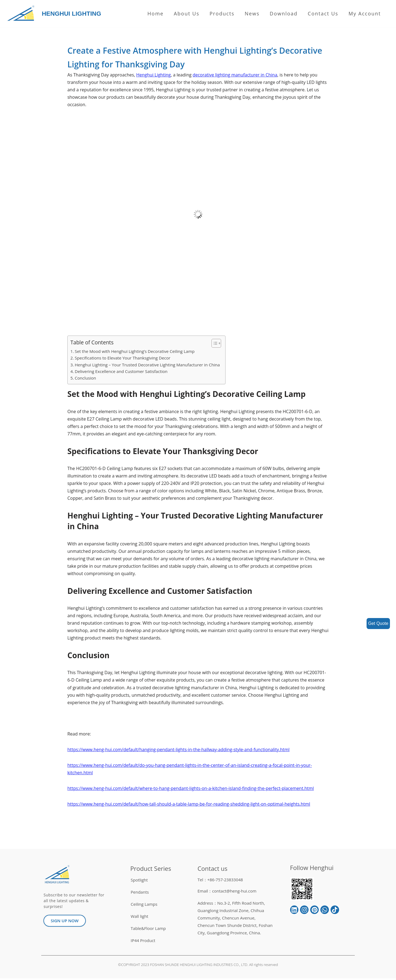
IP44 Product (143, 942)
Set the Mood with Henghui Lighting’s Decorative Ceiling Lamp (135, 352)
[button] (214, 344)
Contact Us (323, 13)
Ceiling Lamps (144, 906)
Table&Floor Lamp (148, 930)
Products (222, 13)
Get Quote (378, 623)
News (252, 13)
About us (187, 13)
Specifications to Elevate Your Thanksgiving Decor (123, 358)
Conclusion (86, 378)
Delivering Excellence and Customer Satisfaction (121, 372)
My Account (365, 13)
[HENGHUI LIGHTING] (22, 14)
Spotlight (139, 882)
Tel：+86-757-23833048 (220, 881)
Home (156, 13)
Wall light (139, 918)
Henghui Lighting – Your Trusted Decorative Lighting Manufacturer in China (148, 365)
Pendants (140, 894)
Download (284, 13)
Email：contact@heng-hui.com (227, 893)
